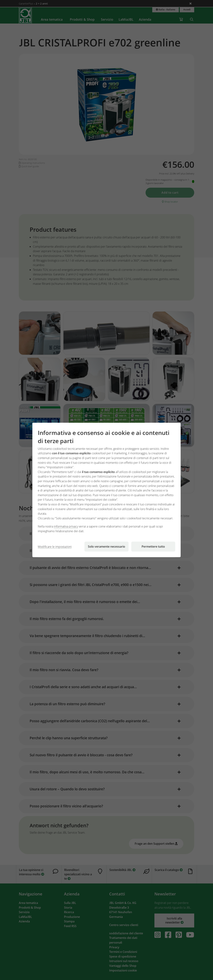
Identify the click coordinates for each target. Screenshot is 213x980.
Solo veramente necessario (107, 547)
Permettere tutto (153, 547)
